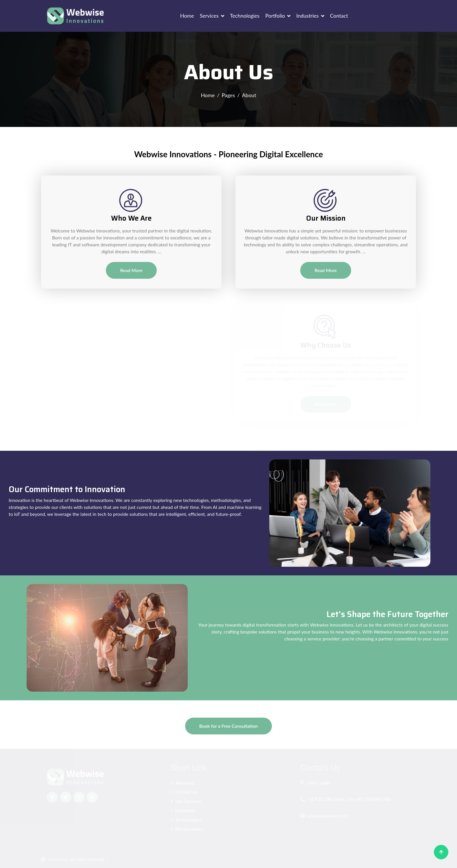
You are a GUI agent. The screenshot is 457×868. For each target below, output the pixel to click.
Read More (131, 270)
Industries (307, 16)
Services (209, 16)
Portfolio (275, 16)
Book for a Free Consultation (228, 726)
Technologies (245, 16)
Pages (228, 95)
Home (187, 16)
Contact (339, 16)
